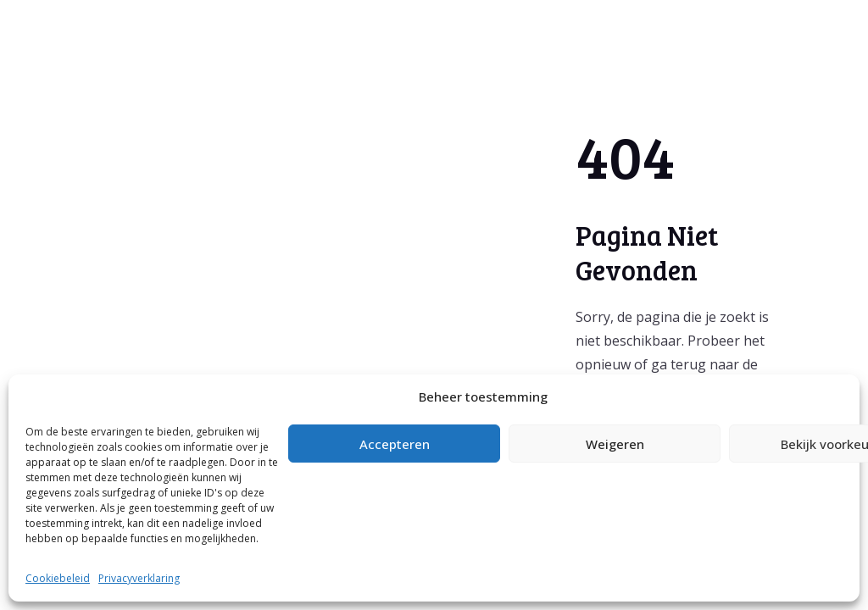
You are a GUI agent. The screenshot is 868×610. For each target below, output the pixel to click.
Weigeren (615, 444)
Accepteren (395, 444)
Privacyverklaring (139, 578)
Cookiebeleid (58, 578)
